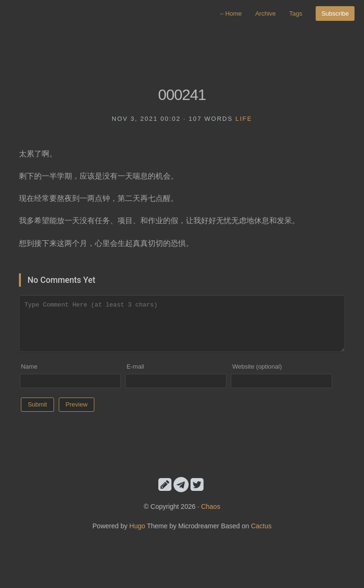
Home (230, 14)
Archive (265, 14)
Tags (296, 14)
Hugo (137, 526)
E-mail (135, 366)
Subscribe (335, 14)
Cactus (261, 526)
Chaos (210, 507)
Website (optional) (257, 366)
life (244, 119)
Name (29, 366)
